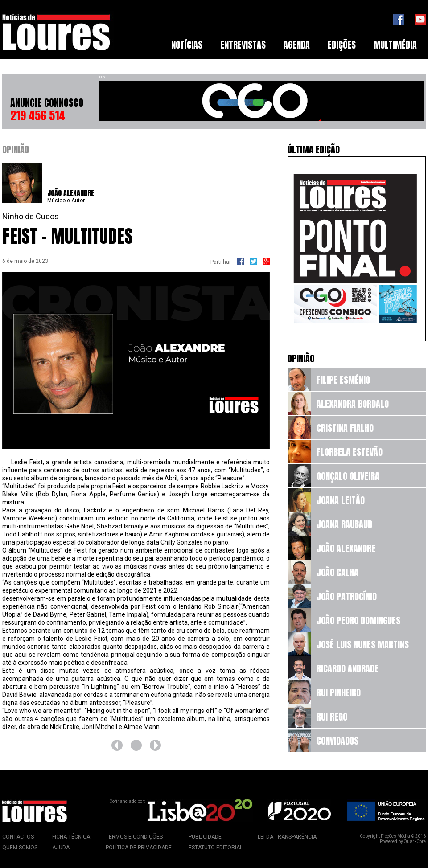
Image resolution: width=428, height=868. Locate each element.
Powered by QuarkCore (403, 841)
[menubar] (294, 45)
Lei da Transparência (287, 837)
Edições (342, 45)
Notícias (187, 45)
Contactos (18, 837)
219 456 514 (38, 115)
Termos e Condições (134, 837)
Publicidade (205, 837)
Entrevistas (243, 45)
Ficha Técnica (71, 837)
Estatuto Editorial (216, 848)
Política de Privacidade (139, 848)
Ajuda (61, 848)
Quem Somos (20, 848)
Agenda (297, 45)
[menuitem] (187, 45)
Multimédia (395, 45)
